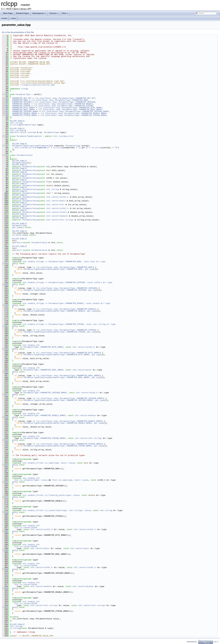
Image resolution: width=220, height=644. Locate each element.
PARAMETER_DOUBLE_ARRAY (25, 113)
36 (5, 102)
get (14, 263)
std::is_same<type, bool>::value (71, 480)
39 (5, 108)
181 (5, 326)
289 (5, 531)
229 (5, 417)
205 (5, 372)
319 (5, 588)
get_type (17, 227)
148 (5, 263)
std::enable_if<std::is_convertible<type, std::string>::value (57, 510)
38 (5, 106)
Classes (54, 13)
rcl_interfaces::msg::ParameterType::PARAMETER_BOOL (60, 100)
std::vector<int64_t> (58, 208)
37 (5, 104)
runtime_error (27, 148)
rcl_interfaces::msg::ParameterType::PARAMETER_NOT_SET (65, 98)
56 (5, 136)
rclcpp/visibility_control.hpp (38, 85)
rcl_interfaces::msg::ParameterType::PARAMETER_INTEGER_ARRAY (75, 111)
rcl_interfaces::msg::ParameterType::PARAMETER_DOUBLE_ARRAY (73, 113)
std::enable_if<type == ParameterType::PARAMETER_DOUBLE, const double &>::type (66, 303)
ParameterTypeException (29, 136)
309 (5, 569)
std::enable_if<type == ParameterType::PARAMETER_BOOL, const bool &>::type (64, 262)
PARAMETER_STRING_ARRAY (25, 115)
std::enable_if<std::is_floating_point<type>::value (51, 495)
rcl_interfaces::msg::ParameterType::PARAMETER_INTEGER (65, 102)
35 (5, 100)
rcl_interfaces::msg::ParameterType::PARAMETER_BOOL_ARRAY (70, 110)
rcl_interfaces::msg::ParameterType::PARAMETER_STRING (63, 106)
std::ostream (17, 130)
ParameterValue (25, 155)
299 (5, 550)
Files (65, 13)
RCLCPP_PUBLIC (17, 121)
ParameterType (23, 94)
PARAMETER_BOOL (20, 100)
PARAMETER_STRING (21, 106)
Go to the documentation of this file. (18, 32)
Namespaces (39, 13)
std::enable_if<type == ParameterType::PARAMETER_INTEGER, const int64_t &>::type (67, 282)
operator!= (18, 250)
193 (5, 349)
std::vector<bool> (56, 201)
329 (5, 607)
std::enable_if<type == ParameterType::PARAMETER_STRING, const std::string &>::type (69, 324)
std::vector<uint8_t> (58, 197)
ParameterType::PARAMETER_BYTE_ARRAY (43, 347)
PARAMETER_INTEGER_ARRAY (25, 111)
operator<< (16, 132)
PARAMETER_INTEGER (22, 102)
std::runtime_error (63, 136)
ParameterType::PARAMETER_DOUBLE (67, 311)
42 (5, 113)
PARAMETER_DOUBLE (21, 104)
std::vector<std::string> (60, 220)
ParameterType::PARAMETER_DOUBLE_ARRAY (45, 415)
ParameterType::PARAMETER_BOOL (66, 269)
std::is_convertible (25, 528)
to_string (15, 125)
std (16, 148)
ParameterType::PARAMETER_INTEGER (68, 290)
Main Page (8, 13)
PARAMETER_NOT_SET (22, 98)
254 (5, 465)
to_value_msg (19, 235)
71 (5, 155)
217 (5, 395)
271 (5, 497)
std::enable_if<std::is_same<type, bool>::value (49, 463)
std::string (16, 123)
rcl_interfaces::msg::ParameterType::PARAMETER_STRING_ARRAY (73, 115)
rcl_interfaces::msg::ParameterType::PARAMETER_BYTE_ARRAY (70, 108)
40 (5, 110)
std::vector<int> (55, 205)
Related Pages (23, 13)
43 (5, 115)
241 (5, 440)
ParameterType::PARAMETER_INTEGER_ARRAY (45, 393)
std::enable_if (30, 345)
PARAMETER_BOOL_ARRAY (23, 110)
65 (5, 146)
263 (5, 482)
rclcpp (13, 18)
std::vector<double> (57, 216)
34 (5, 98)
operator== (18, 243)
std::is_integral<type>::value (31, 480)
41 (5, 111)
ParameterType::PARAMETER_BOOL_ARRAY (43, 370)
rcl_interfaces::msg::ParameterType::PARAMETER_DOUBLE (63, 104)
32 (5, 94)
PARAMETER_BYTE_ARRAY (23, 108)
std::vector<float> (56, 212)
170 (5, 305)
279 (5, 512)
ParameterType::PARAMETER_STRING (67, 332)
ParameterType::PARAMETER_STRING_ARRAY (45, 438)
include (4, 18)
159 (5, 284)
